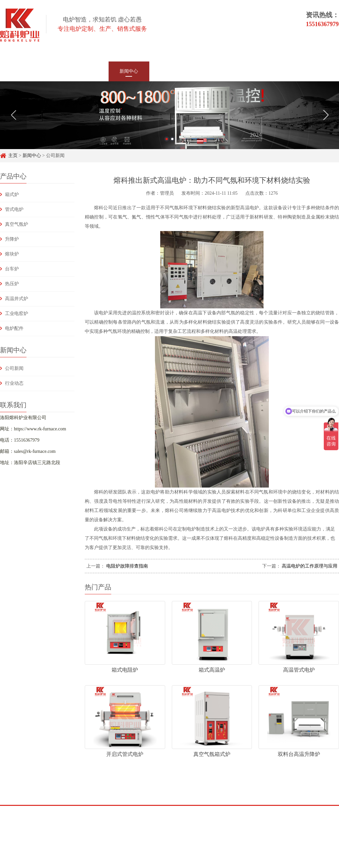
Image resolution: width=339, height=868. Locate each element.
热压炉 (12, 284)
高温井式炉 (17, 299)
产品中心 (88, 71)
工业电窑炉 (17, 314)
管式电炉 (14, 209)
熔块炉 (12, 254)
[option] (169, 115)
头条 (71, 814)
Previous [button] (13, 115)
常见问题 (251, 71)
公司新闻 (14, 368)
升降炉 (12, 239)
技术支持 (210, 71)
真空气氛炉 (17, 224)
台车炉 (12, 269)
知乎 (52, 814)
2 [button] (172, 139)
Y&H (91, 814)
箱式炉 (12, 195)
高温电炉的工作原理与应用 (309, 566)
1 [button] (167, 139)
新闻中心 (129, 71)
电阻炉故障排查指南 (126, 566)
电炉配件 (14, 328)
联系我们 (292, 71)
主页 (13, 156)
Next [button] (326, 115)
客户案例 (169, 71)
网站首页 (47, 71)
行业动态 (14, 383)
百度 (33, 814)
